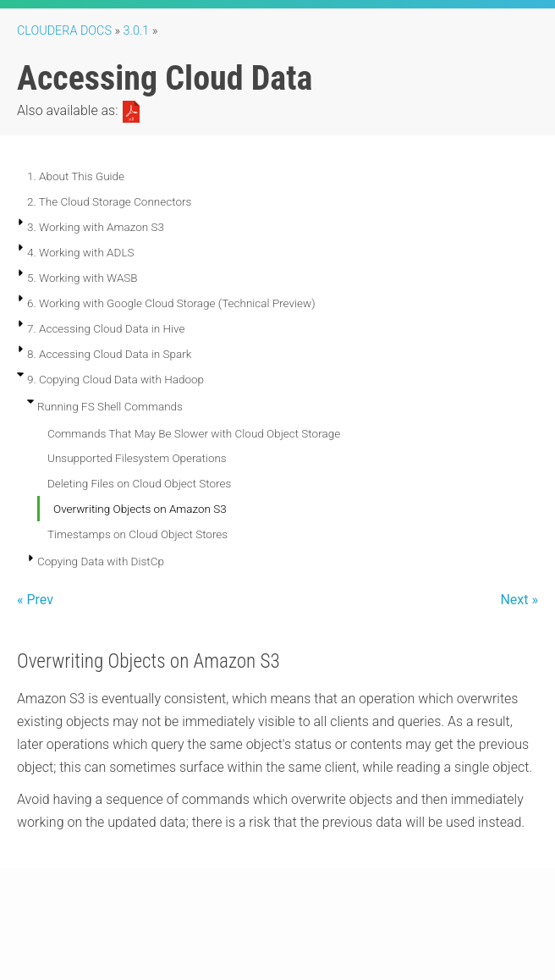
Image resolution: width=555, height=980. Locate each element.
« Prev (35, 600)
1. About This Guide (76, 176)
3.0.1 (137, 31)
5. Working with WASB (82, 278)
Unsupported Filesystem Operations (137, 458)
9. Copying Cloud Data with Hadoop (115, 379)
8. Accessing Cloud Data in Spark (109, 354)
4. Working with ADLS (81, 252)
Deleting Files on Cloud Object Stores (139, 483)
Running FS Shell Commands (110, 406)
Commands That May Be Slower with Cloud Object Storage (194, 433)
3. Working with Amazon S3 (96, 227)
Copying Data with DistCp (101, 561)
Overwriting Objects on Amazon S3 (140, 509)
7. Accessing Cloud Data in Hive (106, 328)
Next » (519, 600)
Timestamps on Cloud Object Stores (137, 534)
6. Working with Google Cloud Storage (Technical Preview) (171, 303)
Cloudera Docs (64, 31)
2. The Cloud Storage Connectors (109, 201)
